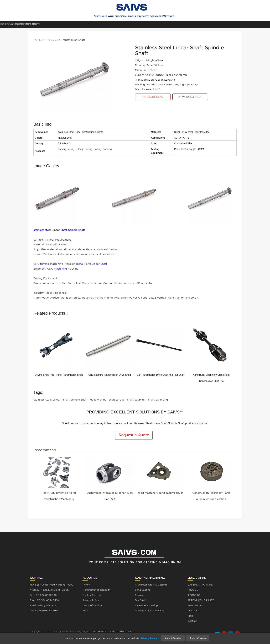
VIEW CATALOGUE (190, 97)
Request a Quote (134, 435)
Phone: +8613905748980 (45, 611)
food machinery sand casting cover (160, 493)
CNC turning (41, 264)
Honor (86, 585)
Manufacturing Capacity (97, 590)
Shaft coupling (136, 400)
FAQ (85, 611)
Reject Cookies (198, 638)
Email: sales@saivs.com (44, 605)
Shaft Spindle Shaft (73, 230)
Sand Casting (143, 590)
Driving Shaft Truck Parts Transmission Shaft (59, 375)
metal (80, 264)
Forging (140, 595)
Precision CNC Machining (150, 611)
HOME (19, 24)
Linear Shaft (99, 264)
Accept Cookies (173, 638)
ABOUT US (56, 24)
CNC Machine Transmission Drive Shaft (110, 375)
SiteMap (192, 621)
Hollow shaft (98, 400)
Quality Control (92, 595)
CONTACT (251, 24)
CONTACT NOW (153, 97)
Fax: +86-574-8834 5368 (44, 600)
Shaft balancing (158, 400)
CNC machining (57, 269)
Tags (190, 616)
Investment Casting (146, 605)
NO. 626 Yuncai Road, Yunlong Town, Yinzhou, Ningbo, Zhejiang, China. (51, 587)
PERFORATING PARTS (173, 24)
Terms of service (92, 605)
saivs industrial (98, 631)
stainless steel (42, 230)
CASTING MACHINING (133, 24)
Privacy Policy (91, 600)
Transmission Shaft (73, 40)
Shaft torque (116, 400)
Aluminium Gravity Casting (151, 585)
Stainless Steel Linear (47, 400)
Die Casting (142, 600)
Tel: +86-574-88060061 (44, 595)
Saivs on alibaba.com (121, 631)
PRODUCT (95, 24)
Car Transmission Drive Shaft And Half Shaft (160, 375)
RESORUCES (210, 24)
